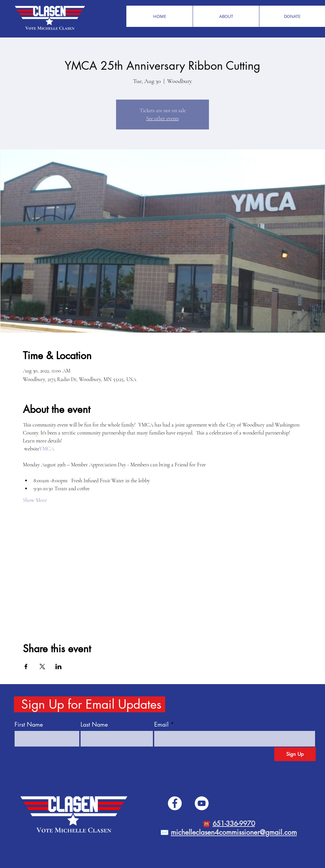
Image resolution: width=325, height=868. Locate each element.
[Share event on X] (42, 667)
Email (161, 724)
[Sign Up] (295, 754)
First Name (29, 724)
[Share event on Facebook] (26, 667)
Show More (35, 500)
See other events (162, 118)
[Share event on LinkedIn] (59, 667)
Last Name (94, 724)
